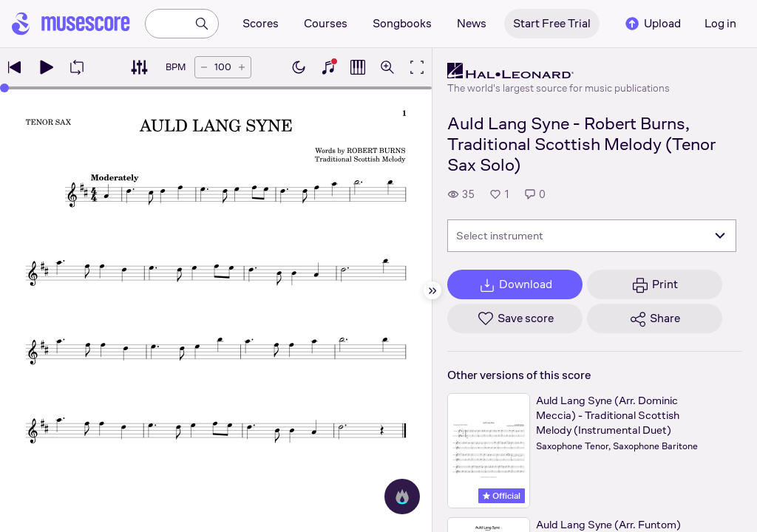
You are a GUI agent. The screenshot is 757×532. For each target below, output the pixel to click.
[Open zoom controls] (387, 67)
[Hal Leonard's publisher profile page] (559, 71)
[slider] (4, 88)
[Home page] (71, 24)
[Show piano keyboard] (328, 67)
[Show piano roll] (358, 67)
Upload (652, 24)
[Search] (202, 24)
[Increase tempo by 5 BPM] (242, 67)
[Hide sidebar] (432, 290)
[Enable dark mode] (299, 67)
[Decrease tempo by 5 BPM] (204, 67)
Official (502, 496)
